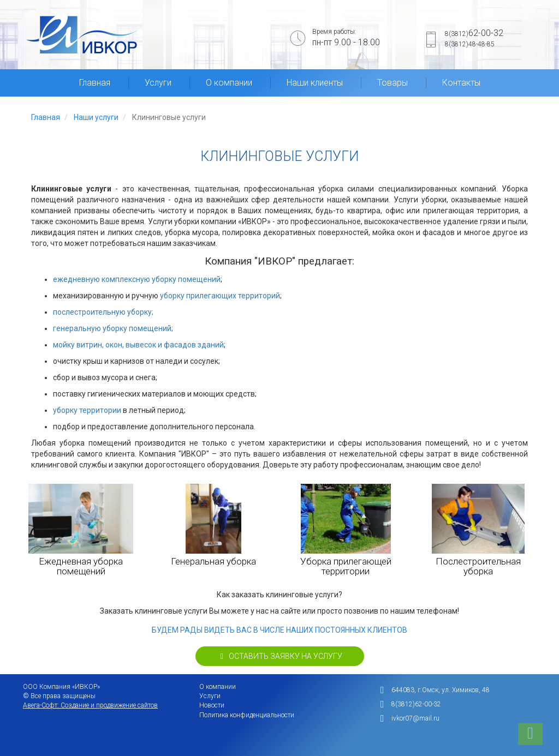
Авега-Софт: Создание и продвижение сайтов (90, 705)
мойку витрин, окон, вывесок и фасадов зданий (138, 345)
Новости (212, 705)
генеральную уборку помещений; (113, 328)
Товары (393, 83)
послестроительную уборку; (103, 312)
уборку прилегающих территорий (220, 296)
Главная (95, 83)
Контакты (461, 83)
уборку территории (87, 410)
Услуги (158, 83)
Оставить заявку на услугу (280, 656)
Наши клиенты (315, 83)
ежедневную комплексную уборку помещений (137, 279)
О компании (229, 83)
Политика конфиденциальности (247, 715)
